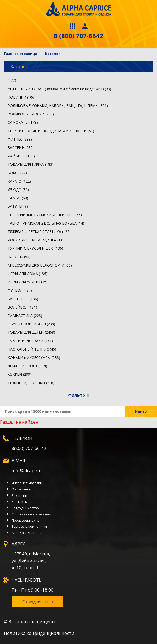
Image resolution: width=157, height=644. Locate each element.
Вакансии (19, 495)
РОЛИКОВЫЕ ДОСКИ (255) (31, 114)
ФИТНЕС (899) (20, 139)
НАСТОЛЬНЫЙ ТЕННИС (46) (32, 349)
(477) (12, 80)
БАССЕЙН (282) (21, 148)
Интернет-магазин (27, 483)
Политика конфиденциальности (39, 633)
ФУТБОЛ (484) (20, 290)
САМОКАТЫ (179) (23, 122)
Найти (141, 411)
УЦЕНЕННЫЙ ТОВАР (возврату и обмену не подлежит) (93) (59, 89)
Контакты (20, 502)
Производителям (26, 520)
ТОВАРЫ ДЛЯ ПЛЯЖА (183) (31, 164)
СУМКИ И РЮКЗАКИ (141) (30, 341)
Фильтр (78, 395)
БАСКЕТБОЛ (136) (23, 299)
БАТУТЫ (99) (19, 206)
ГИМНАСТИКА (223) (25, 316)
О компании (21, 489)
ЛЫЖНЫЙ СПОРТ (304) (27, 366)
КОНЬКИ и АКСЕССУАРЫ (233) (34, 358)
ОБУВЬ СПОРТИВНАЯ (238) (31, 324)
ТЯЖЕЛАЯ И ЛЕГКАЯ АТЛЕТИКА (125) (39, 232)
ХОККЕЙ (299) (20, 374)
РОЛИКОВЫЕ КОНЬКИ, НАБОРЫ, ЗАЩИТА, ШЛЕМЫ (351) (58, 106)
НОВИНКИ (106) (22, 97)
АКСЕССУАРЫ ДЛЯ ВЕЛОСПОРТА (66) (40, 265)
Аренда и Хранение (28, 533)
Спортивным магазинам (31, 514)
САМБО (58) (18, 198)
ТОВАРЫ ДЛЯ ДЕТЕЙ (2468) (31, 332)
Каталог (78, 67)
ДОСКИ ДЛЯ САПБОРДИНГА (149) (37, 240)
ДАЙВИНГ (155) (21, 156)
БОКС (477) (17, 173)
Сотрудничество (25, 508)
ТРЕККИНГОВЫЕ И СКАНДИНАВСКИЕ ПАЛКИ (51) (51, 131)
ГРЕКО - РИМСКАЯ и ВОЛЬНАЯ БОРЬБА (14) (46, 223)
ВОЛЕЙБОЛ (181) (22, 307)
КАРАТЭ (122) (19, 181)
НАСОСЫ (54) (19, 257)
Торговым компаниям (29, 526)
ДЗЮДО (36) (18, 190)
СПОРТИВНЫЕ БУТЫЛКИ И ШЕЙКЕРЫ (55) (45, 215)
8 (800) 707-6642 (78, 36)
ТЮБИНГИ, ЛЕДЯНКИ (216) (31, 383)
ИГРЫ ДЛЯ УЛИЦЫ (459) (29, 282)
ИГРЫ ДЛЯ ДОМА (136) (27, 274)
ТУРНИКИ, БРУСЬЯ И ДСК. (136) (35, 248)
